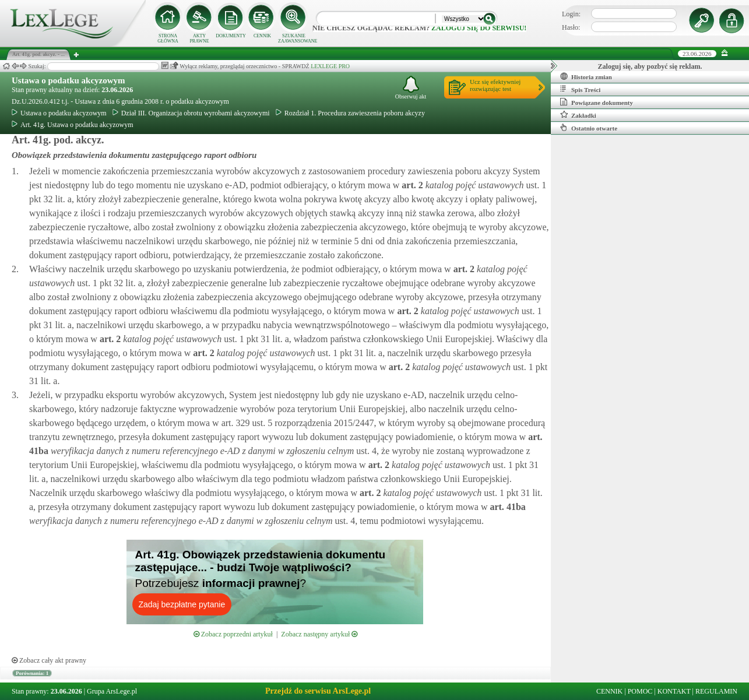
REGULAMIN (716, 691)
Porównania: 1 (32, 673)
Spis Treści (580, 89)
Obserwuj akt (411, 88)
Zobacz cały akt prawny (49, 660)
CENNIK (262, 36)
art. (411, 185)
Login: (571, 14)
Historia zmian (586, 76)
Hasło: (571, 27)
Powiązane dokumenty (597, 102)
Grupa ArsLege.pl (112, 691)
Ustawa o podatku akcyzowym (68, 80)
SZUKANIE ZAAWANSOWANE (294, 38)
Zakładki (578, 115)
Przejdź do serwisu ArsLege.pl (318, 691)
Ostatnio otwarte (589, 128)
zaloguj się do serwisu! (479, 28)
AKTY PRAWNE (199, 38)
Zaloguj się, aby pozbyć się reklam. (650, 66)
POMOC (640, 691)
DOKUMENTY (231, 36)
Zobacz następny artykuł (319, 634)
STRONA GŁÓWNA (168, 38)
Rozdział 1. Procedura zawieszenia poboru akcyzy (350, 113)
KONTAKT (674, 691)
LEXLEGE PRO (330, 66)
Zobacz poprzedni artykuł (233, 634)
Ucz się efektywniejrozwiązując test (495, 85)
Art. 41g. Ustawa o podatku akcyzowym (73, 125)
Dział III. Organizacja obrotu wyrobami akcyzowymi (191, 113)
